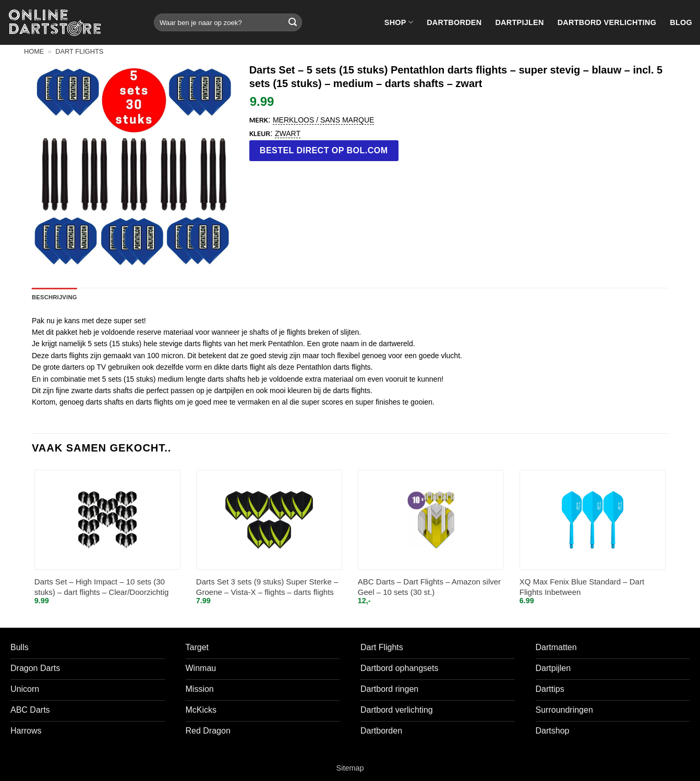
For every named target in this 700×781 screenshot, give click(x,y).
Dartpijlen (519, 22)
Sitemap (350, 768)
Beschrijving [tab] (55, 297)
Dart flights (79, 51)
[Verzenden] (293, 22)
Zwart (288, 133)
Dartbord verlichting (607, 22)
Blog (681, 22)
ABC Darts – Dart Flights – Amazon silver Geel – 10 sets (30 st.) (429, 587)
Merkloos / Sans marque (323, 120)
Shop (399, 22)
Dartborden (454, 22)
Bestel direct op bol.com (324, 150)
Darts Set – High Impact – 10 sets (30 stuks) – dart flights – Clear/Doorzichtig (102, 587)
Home (34, 51)
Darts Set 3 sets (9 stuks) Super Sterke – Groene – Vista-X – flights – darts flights (267, 587)
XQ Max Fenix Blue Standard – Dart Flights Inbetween (582, 587)
